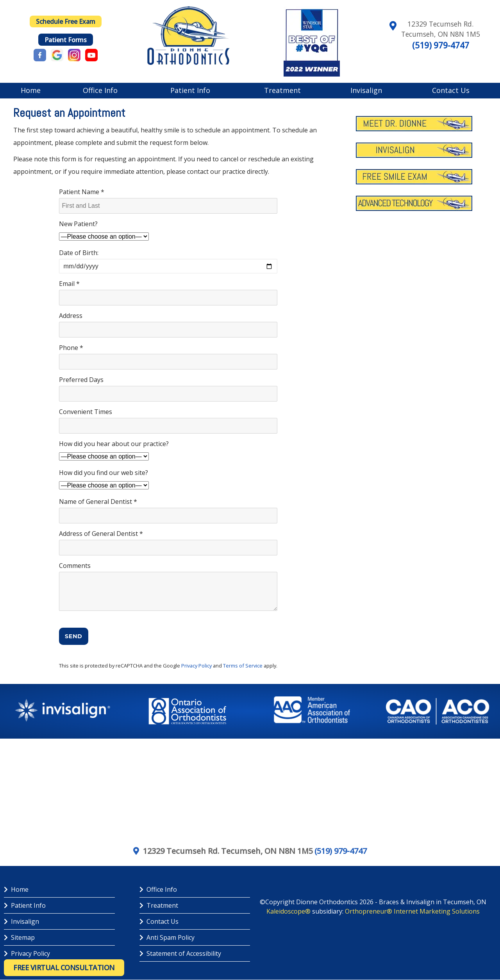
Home (31, 90)
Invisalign (366, 90)
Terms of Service (243, 666)
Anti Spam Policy (167, 937)
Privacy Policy (196, 666)
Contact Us (451, 90)
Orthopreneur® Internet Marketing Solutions (412, 911)
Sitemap (19, 937)
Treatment (282, 90)
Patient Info (190, 90)
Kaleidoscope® (288, 911)
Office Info (100, 90)
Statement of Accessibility (180, 953)
